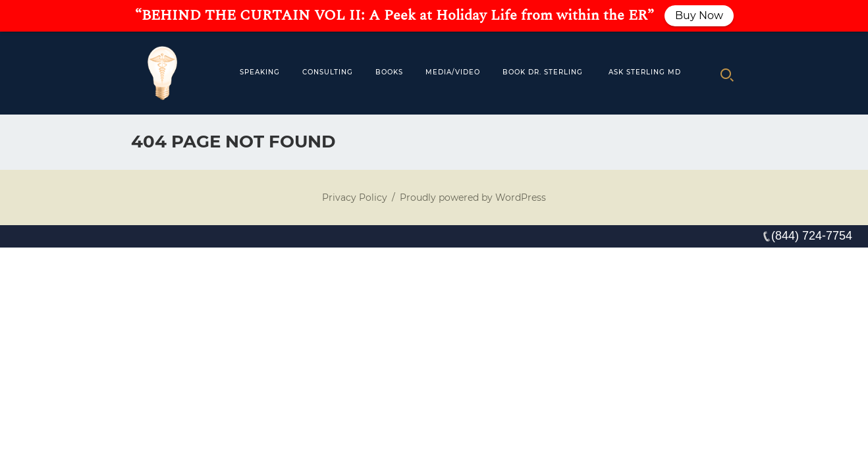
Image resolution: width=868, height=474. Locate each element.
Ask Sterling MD (645, 72)
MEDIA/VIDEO (453, 72)
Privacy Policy (355, 197)
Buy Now (699, 15)
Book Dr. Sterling (543, 72)
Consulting (328, 72)
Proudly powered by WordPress (473, 197)
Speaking (260, 72)
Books (389, 72)
